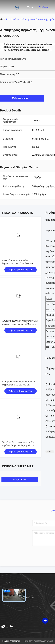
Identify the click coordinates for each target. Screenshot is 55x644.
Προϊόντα (44, 7)
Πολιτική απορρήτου (11, 641)
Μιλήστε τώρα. (22, 98)
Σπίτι (30, 7)
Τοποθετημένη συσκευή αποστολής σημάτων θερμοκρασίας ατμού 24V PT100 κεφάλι (18, 445)
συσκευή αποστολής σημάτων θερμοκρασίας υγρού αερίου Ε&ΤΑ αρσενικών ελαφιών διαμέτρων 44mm (19, 263)
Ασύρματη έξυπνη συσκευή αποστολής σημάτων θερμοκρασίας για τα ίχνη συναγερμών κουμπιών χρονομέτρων (20, 324)
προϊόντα (15, 19)
